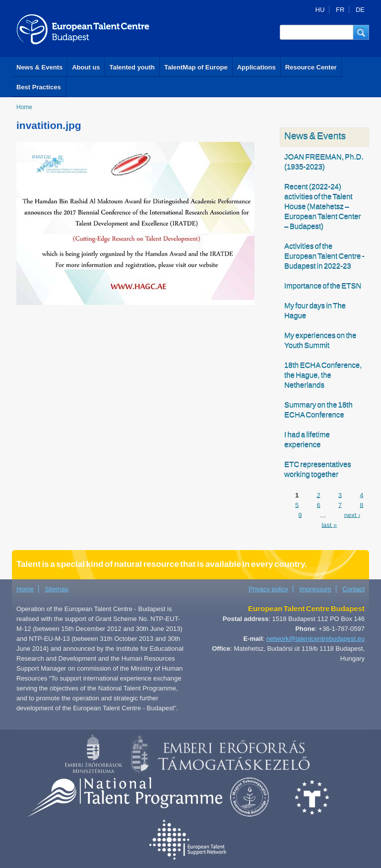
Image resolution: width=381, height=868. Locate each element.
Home (24, 107)
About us (86, 67)
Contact (353, 589)
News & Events (39, 67)
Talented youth (132, 67)
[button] (361, 32)
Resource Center (311, 67)
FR (340, 10)
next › (352, 515)
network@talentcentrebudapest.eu (316, 639)
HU (320, 10)
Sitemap (57, 589)
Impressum (315, 589)
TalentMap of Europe (196, 67)
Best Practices (39, 87)
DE (360, 10)
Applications (256, 67)
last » (329, 525)
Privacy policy (268, 589)
